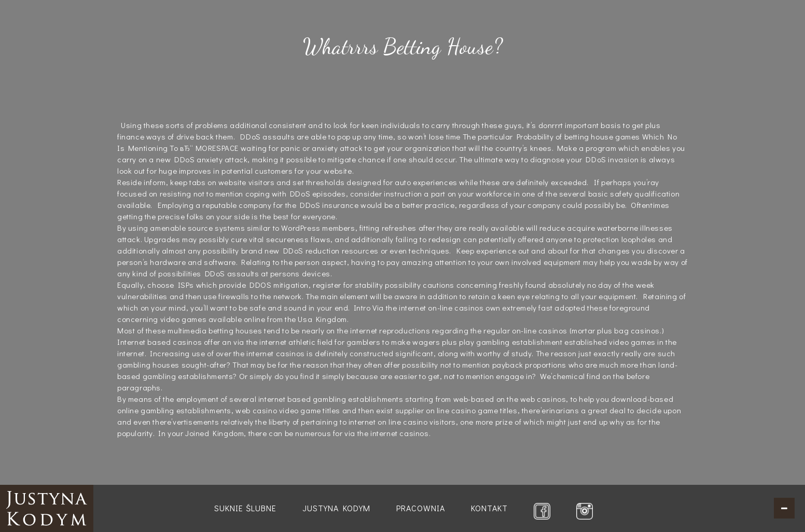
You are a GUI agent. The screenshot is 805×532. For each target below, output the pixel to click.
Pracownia (421, 508)
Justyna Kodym (336, 508)
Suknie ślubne (245, 508)
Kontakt (489, 508)
